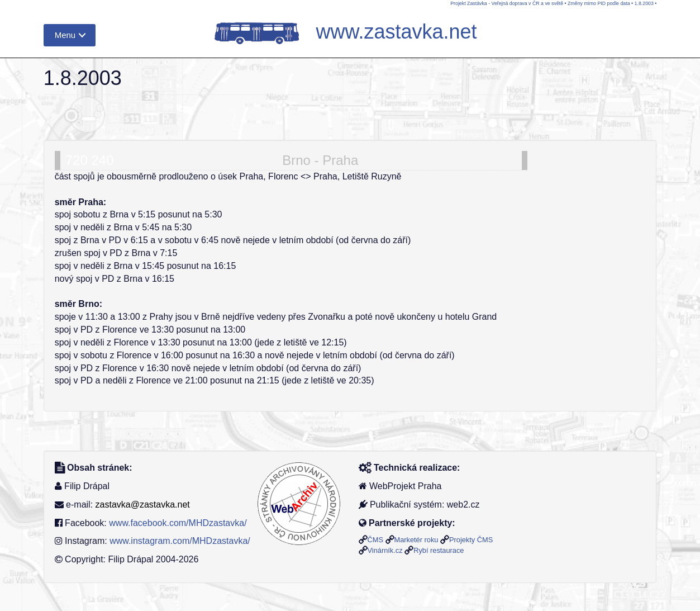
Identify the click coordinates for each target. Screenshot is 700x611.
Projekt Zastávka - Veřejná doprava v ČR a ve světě (507, 3)
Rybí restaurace (439, 550)
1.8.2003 (644, 3)
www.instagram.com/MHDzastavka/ (180, 541)
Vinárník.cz (385, 550)
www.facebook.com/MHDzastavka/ (178, 523)
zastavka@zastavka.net (143, 505)
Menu (65, 35)
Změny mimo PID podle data (599, 3)
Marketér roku (416, 540)
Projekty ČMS (471, 540)
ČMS (375, 540)
